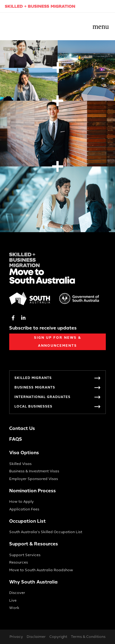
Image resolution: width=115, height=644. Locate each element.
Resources (19, 562)
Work (14, 608)
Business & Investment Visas (34, 471)
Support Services (25, 555)
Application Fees (24, 509)
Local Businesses (33, 406)
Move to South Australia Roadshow (41, 570)
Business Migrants (35, 387)
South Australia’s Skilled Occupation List (46, 532)
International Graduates (42, 397)
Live (13, 600)
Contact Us (22, 429)
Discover (17, 593)
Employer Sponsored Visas (34, 479)
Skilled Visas (20, 464)
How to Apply (21, 502)
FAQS (16, 439)
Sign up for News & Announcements (58, 342)
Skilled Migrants (33, 378)
